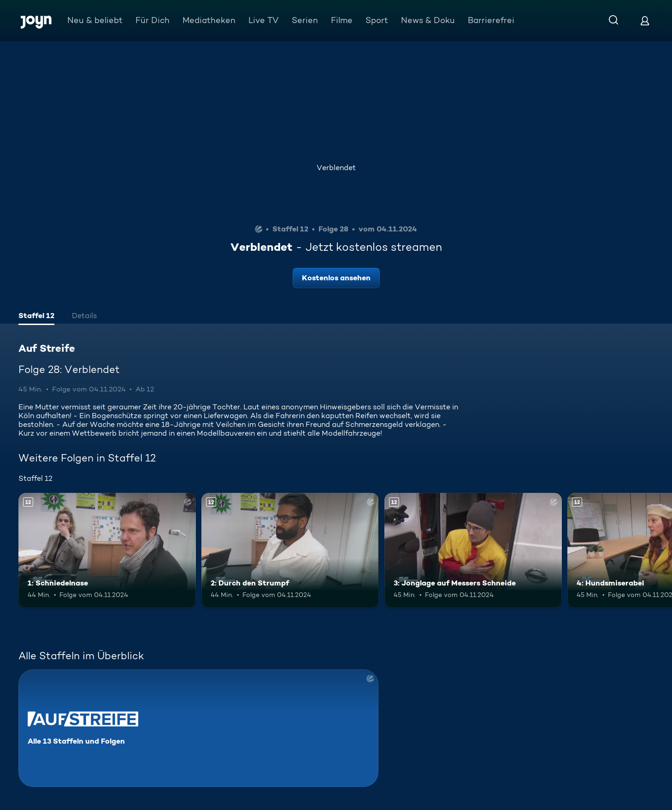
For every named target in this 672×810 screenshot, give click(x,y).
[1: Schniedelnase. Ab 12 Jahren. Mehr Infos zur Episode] (107, 550)
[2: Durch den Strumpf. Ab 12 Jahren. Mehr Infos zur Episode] (290, 550)
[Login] (645, 21)
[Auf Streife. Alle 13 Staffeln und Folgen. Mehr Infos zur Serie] (198, 728)
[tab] (36, 317)
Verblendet (336, 168)
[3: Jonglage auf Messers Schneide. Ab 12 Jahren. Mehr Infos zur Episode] (473, 550)
